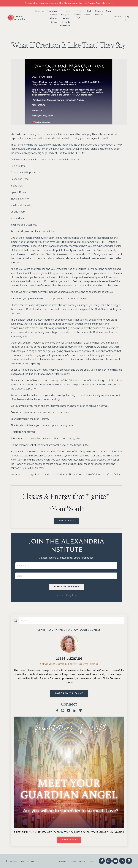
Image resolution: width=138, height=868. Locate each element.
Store (109, 11)
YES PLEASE (69, 840)
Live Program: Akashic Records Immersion (65, 18)
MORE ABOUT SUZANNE (69, 694)
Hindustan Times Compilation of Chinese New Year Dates (89, 475)
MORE (118, 18)
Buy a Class (66, 521)
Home (91, 861)
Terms (73, 861)
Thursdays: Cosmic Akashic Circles (52, 17)
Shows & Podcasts (99, 13)
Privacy (82, 861)
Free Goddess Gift (77, 15)
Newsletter (39, 11)
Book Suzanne (88, 13)
